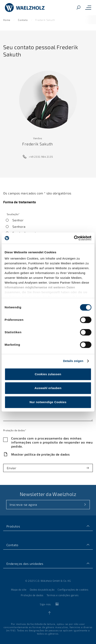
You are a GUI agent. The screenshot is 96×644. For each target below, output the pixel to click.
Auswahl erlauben (48, 388)
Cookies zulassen (48, 374)
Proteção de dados (32, 595)
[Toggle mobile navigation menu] (88, 8)
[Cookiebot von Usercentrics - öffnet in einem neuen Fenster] (74, 238)
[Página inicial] (25, 8)
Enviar (11, 468)
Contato (23, 20)
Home (7, 20)
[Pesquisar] (78, 8)
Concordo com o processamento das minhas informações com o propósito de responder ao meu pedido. (52, 442)
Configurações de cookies (73, 590)
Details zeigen (73, 361)
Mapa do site (19, 590)
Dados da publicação (42, 590)
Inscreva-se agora (23, 504)
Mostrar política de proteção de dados (40, 454)
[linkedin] (57, 604)
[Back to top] (49, 613)
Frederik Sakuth (45, 20)
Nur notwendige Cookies (48, 402)
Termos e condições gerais (62, 595)
